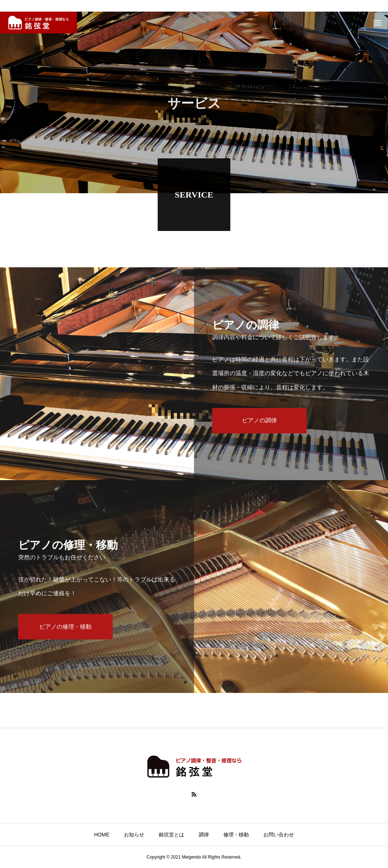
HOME (102, 835)
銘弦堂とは (171, 835)
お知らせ (134, 835)
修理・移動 (236, 835)
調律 (204, 835)
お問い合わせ (279, 835)
